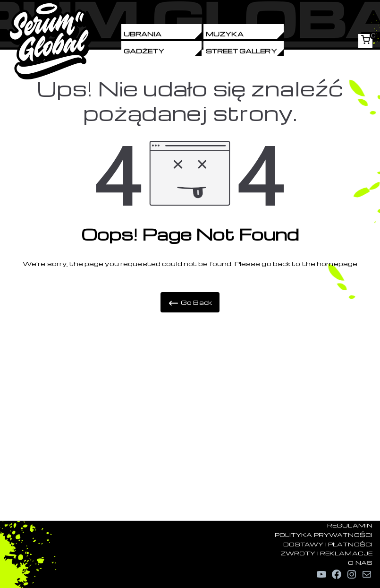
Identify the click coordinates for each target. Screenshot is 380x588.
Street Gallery (241, 51)
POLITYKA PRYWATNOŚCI (324, 535)
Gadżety (144, 51)
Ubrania (143, 34)
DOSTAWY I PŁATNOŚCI (328, 544)
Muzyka (225, 34)
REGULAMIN (350, 525)
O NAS (360, 562)
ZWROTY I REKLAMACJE (326, 553)
